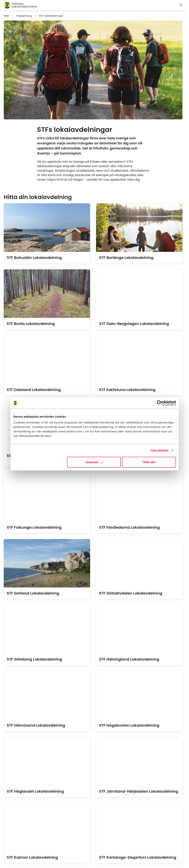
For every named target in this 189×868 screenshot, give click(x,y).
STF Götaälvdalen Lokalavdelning (131, 593)
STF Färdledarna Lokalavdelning (129, 527)
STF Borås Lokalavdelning (31, 324)
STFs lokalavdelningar (51, 16)
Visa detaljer (160, 450)
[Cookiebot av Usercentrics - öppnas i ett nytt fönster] (160, 403)
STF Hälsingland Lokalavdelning (129, 659)
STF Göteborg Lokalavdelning (34, 659)
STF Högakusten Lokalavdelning (129, 725)
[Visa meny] (181, 5)
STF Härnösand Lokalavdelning (36, 725)
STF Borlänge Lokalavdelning (126, 258)
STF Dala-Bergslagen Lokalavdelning (134, 324)
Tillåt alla (149, 462)
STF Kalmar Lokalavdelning (32, 857)
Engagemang (24, 16)
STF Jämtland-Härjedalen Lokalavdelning (139, 791)
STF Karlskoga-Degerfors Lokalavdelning (138, 857)
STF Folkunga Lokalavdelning (34, 527)
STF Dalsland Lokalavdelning (34, 390)
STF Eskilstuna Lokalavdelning (127, 390)
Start (6, 16)
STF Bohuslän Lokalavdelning (34, 258)
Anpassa (94, 462)
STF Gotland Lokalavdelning (33, 593)
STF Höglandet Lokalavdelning (35, 791)
